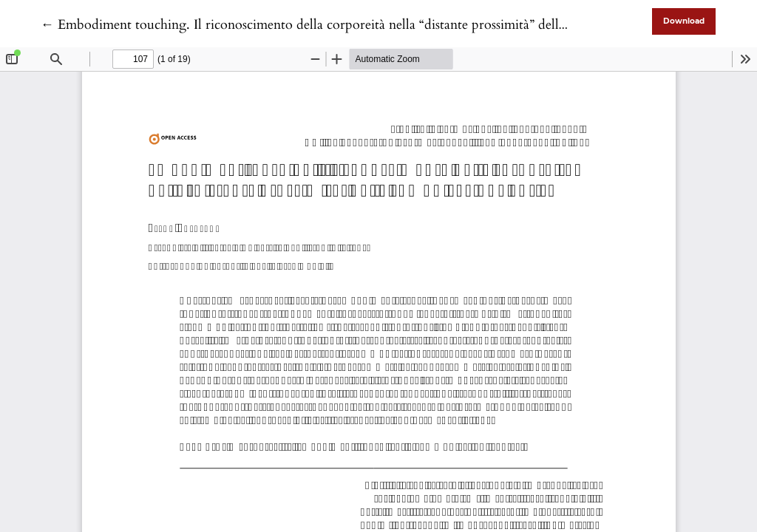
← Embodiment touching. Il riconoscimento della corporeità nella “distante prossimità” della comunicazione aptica (366, 25)
